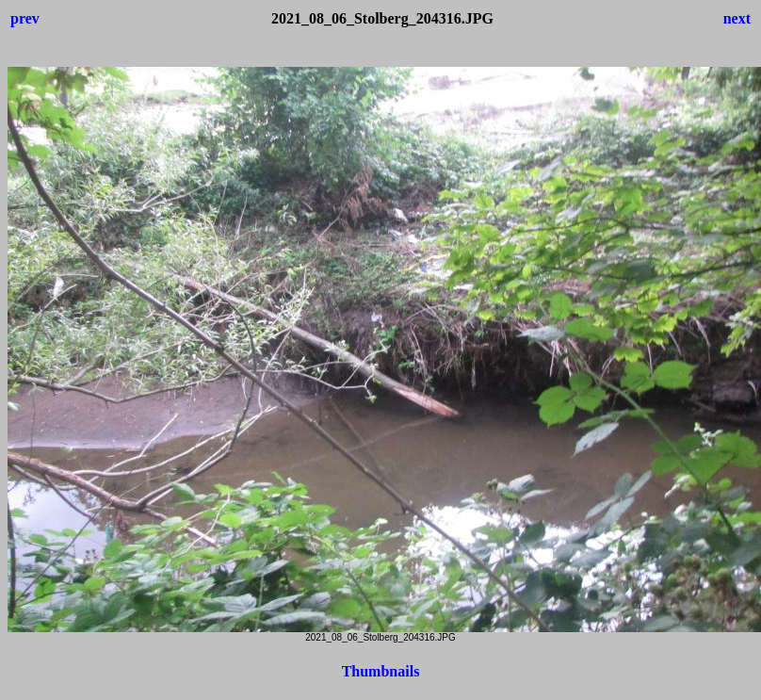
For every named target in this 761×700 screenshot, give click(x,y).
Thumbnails (381, 671)
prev (25, 18)
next (737, 18)
